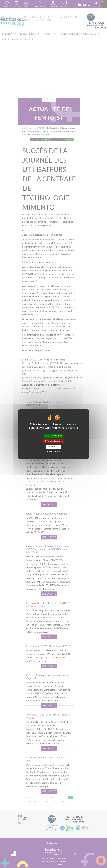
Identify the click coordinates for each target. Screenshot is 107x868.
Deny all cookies (53, 441)
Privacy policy (53, 451)
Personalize (53, 447)
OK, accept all (53, 436)
